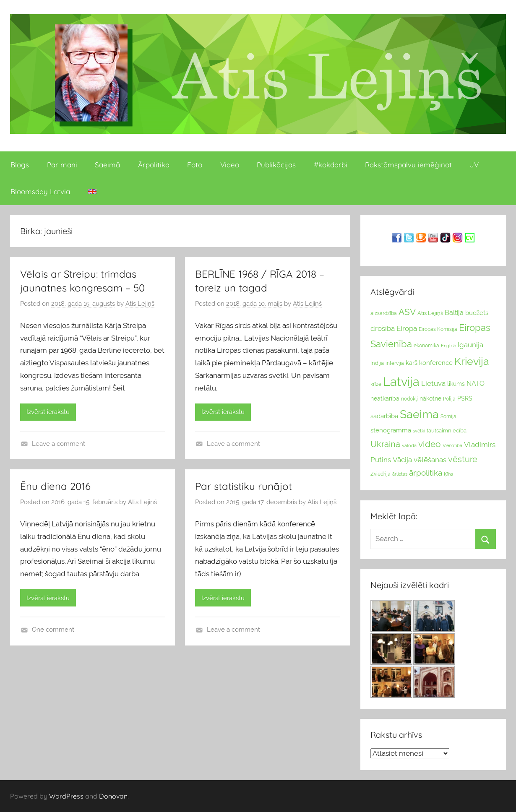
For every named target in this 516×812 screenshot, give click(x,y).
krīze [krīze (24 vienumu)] (376, 384)
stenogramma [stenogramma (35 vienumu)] (391, 430)
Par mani (62, 165)
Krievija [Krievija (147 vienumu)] (472, 361)
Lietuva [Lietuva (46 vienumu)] (433, 383)
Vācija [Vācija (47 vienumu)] (402, 460)
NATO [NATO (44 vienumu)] (476, 384)
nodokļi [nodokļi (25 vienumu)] (409, 399)
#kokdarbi (331, 165)
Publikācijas (276, 165)
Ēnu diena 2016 (55, 486)
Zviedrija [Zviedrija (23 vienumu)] (380, 474)
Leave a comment (59, 444)
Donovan (113, 796)
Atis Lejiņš (140, 304)
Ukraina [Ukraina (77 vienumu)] (385, 444)
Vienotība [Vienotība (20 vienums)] (452, 445)
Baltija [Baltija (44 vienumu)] (454, 313)
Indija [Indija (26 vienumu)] (377, 363)
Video (230, 165)
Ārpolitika (154, 165)
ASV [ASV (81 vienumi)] (407, 312)
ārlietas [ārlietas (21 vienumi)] (400, 474)
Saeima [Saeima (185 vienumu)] (419, 414)
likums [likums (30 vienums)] (456, 384)
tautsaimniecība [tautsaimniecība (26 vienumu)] (447, 431)
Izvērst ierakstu (48, 412)
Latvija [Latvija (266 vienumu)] (401, 381)
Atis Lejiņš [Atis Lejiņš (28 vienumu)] (430, 313)
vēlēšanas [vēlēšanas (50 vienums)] (430, 460)
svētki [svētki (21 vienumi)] (419, 431)
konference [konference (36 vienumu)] (436, 363)
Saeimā (107, 165)
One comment (53, 630)
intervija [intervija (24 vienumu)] (395, 363)
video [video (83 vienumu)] (430, 444)
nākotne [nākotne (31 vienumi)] (430, 398)
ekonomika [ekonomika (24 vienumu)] (426, 346)
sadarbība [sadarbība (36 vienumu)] (384, 416)
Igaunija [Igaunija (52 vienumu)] (470, 345)
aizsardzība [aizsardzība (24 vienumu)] (384, 313)
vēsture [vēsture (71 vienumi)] (463, 459)
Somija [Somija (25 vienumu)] (448, 416)
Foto (195, 165)
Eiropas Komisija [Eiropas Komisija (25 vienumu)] (438, 329)
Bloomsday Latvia (40, 191)
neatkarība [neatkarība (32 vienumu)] (385, 398)
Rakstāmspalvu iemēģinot (408, 165)
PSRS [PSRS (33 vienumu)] (465, 398)
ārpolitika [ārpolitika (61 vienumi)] (426, 473)
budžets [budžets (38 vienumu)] (477, 313)
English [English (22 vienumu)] (448, 346)
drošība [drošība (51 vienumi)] (383, 328)
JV (474, 165)
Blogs (20, 165)
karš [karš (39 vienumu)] (412, 363)
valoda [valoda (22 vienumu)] (409, 445)
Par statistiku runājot (244, 486)
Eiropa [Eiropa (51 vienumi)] (407, 328)
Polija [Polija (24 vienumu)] (449, 399)
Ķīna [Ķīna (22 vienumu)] (448, 474)
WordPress (66, 796)
